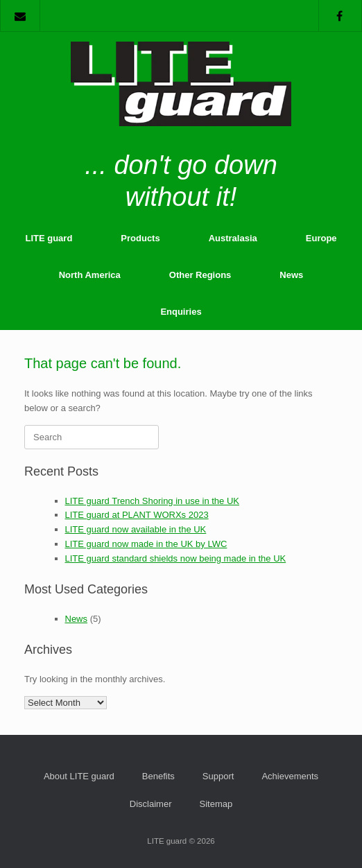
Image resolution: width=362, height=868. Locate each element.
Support (218, 776)
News (291, 275)
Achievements (290, 776)
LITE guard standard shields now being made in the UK (176, 558)
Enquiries (181, 312)
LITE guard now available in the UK (136, 529)
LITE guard (49, 238)
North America (90, 275)
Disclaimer (151, 804)
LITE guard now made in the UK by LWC (146, 544)
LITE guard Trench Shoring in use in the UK (152, 501)
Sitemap (216, 804)
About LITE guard (79, 776)
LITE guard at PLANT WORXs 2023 (137, 515)
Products (140, 238)
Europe (321, 238)
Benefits (158, 776)
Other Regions (200, 275)
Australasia (233, 238)
